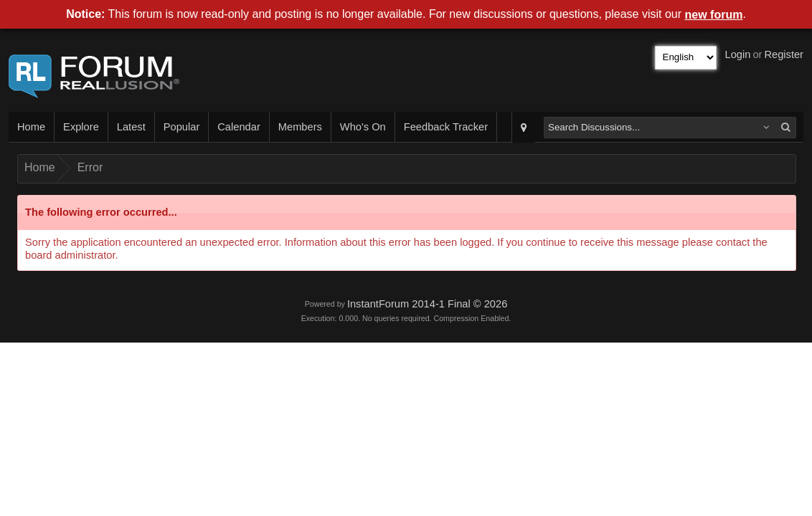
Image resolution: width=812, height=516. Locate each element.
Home (31, 127)
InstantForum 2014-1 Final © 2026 (427, 304)
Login (738, 54)
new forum (714, 15)
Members (300, 127)
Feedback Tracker (446, 127)
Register (784, 54)
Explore (81, 127)
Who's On (363, 127)
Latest (131, 127)
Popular (182, 127)
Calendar (239, 127)
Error (90, 167)
